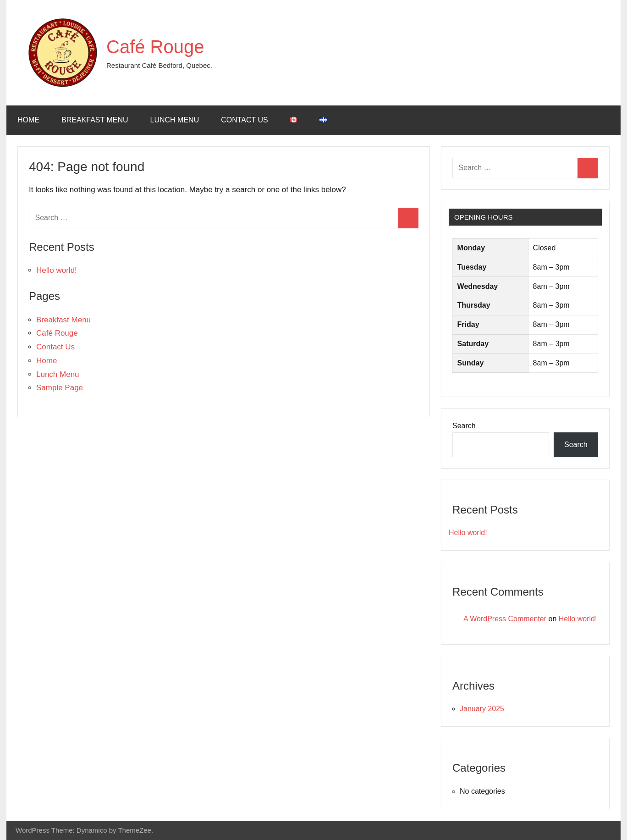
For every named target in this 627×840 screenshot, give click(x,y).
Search (464, 426)
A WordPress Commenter (505, 619)
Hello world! (57, 270)
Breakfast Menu (95, 120)
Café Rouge (155, 47)
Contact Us (245, 120)
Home (28, 120)
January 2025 (482, 709)
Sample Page (60, 388)
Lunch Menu (175, 120)
